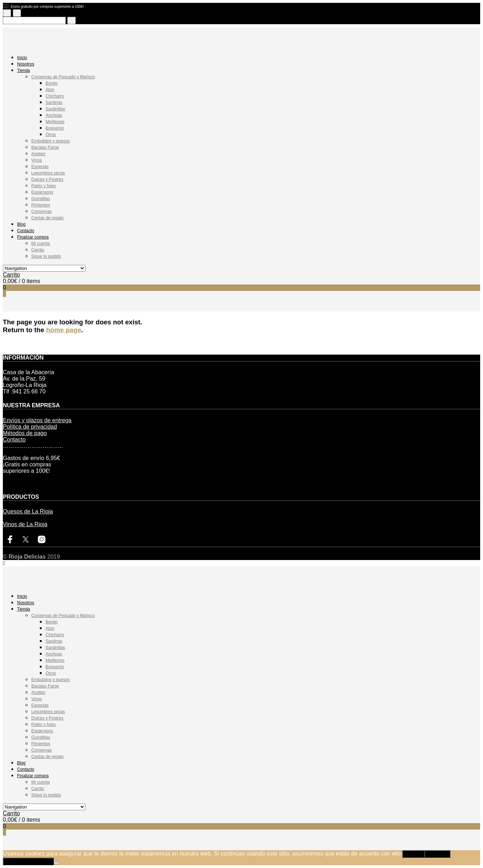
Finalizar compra (33, 237)
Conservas (41, 211)
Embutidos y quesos (51, 141)
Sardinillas (55, 109)
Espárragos (42, 192)
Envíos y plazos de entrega (37, 420)
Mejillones (55, 122)
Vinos (37, 160)
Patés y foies (44, 186)
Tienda (23, 70)
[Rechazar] (57, 863)
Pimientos (41, 205)
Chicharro (55, 96)
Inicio (22, 58)
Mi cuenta (41, 244)
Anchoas (54, 115)
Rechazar (437, 854)
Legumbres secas (48, 173)
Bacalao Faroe (45, 147)
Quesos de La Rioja (28, 511)
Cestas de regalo (47, 218)
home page (64, 330)
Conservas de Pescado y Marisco (63, 77)
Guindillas (41, 199)
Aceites (38, 154)
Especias (40, 167)
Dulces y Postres (47, 179)
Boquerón (55, 128)
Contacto (26, 231)
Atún (50, 90)
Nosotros (26, 64)
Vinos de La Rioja (25, 524)
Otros (51, 135)
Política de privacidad (30, 427)
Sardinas (54, 103)
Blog (21, 224)
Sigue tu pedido (46, 256)
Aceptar (413, 854)
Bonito (52, 83)
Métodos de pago (25, 433)
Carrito (38, 250)
